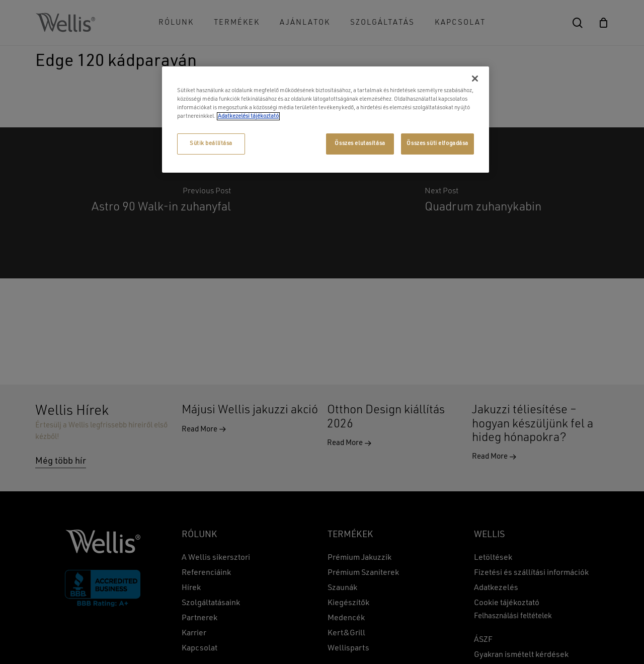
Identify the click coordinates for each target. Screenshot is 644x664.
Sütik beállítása (211, 143)
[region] (326, 120)
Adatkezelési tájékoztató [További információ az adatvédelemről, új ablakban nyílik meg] (248, 116)
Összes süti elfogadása (437, 143)
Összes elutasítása (360, 143)
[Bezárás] (475, 79)
